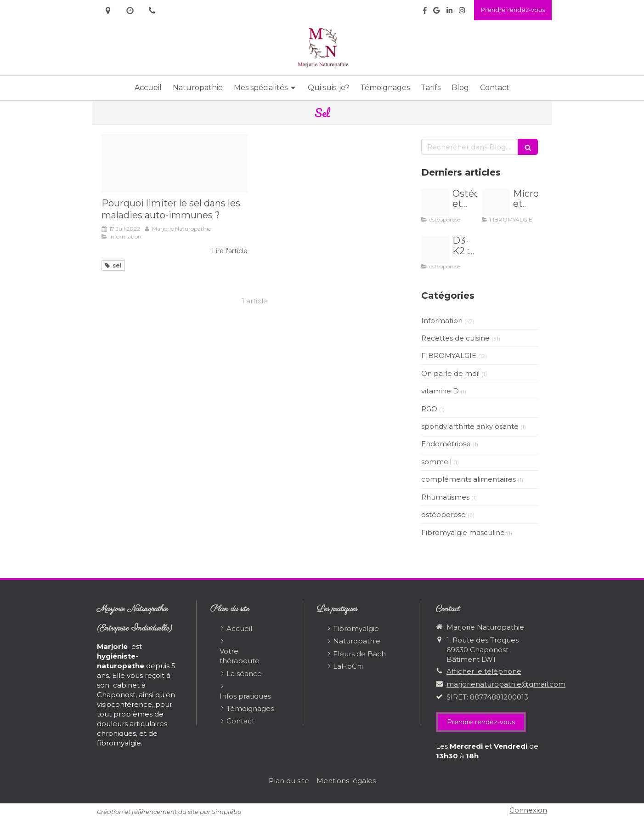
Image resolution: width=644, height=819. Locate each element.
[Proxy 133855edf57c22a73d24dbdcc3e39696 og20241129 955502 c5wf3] (496, 203)
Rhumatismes (445, 497)
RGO (429, 409)
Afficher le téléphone (484, 671)
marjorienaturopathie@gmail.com (506, 684)
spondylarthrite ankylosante (470, 426)
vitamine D (440, 391)
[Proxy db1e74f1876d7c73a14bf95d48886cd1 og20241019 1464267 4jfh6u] (435, 250)
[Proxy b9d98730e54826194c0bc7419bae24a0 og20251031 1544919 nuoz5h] (435, 203)
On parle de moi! (450, 373)
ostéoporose (443, 515)
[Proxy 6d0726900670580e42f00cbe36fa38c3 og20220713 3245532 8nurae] (175, 163)
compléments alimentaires (469, 479)
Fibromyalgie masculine (463, 532)
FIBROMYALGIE (449, 355)
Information (442, 321)
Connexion (528, 810)
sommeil (436, 462)
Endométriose (446, 444)
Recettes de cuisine (455, 338)
